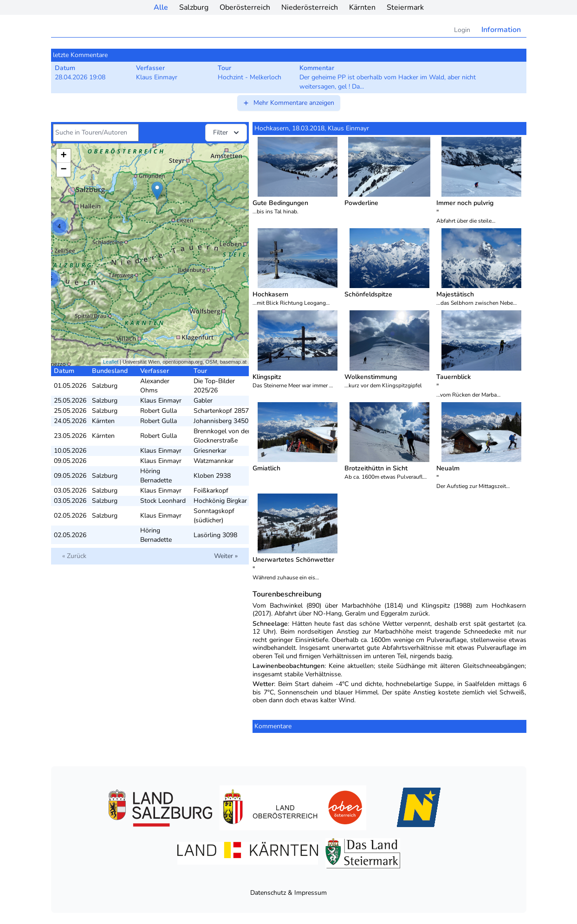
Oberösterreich (245, 7)
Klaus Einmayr (161, 401)
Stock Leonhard (163, 501)
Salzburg (194, 7)
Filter (227, 133)
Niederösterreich (310, 7)
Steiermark (405, 7)
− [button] (63, 170)
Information (501, 30)
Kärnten (362, 7)
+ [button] (63, 156)
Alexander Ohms (155, 386)
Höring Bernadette (156, 476)
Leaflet (111, 362)
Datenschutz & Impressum (288, 893)
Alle (161, 7)
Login (462, 30)
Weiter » (226, 556)
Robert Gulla (159, 411)
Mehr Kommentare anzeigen (288, 103)
